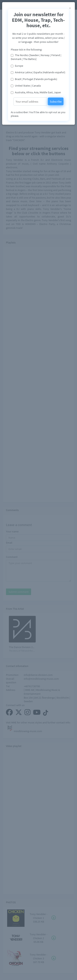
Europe (19, 66)
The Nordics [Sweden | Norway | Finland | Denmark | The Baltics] (36, 57)
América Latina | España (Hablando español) (40, 72)
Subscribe (56, 101)
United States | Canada (28, 86)
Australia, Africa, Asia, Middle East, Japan (38, 92)
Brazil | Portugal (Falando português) (36, 79)
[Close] (70, 8)
